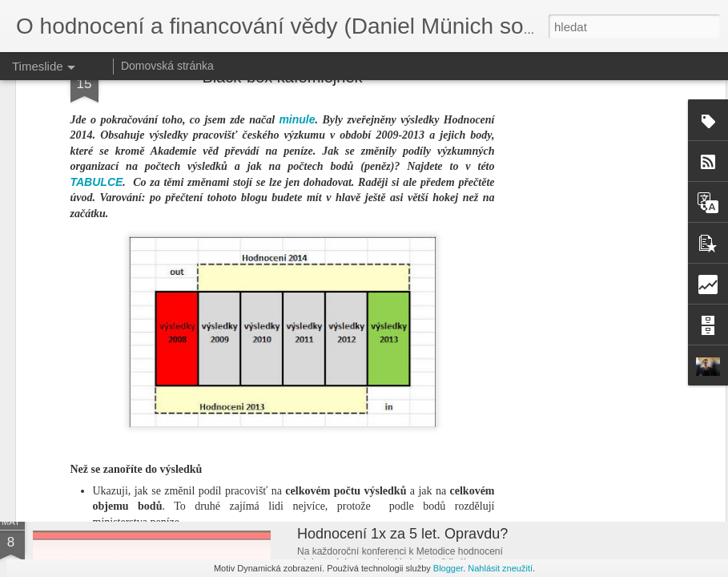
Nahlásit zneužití (500, 568)
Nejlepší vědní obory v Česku (391, 423)
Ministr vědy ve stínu (589, 398)
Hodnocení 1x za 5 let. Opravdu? (402, 534)
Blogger (448, 568)
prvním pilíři (371, 332)
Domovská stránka (167, 66)
